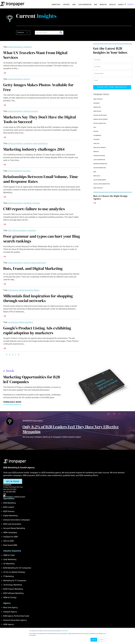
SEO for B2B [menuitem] (8, 541)
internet (27, 79)
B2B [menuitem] (96, 5)
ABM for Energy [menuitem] (10, 598)
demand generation (100, 164)
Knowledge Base (99, 156)
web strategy (98, 99)
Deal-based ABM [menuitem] (10, 545)
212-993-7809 (11, 492)
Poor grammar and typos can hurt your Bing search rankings (42, 239)
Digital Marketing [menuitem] (10, 516)
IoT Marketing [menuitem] (9, 564)
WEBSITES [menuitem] (103, 5)
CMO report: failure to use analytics (34, 209)
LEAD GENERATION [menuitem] (85, 5)
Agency (121, 5)
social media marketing (102, 184)
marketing (27, 47)
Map (5, 494)
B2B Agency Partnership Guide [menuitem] (16, 616)
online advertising (40, 144)
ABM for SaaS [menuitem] (9, 555)
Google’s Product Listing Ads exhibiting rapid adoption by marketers (37, 330)
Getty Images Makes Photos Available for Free (38, 87)
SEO (10, 231)
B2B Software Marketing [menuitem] (13, 593)
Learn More (65, 631)
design (37, 290)
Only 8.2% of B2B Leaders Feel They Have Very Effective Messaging (71, 429)
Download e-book (12, 402)
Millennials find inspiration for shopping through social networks (38, 298)
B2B (95, 172)
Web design (97, 111)
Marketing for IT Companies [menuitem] (15, 581)
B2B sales (97, 176)
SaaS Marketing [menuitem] (10, 560)
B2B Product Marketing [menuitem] (13, 589)
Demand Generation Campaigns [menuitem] (17, 520)
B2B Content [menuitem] (9, 507)
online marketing (100, 168)
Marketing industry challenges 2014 (34, 149)
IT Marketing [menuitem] (8, 577)
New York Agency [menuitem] (11, 608)
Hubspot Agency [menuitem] (10, 612)
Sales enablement (100, 180)
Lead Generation (99, 160)
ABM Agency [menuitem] (9, 625)
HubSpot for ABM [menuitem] (10, 537)
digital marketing (15, 47)
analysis (96, 144)
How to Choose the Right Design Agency (110, 197)
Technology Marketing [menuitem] (13, 585)
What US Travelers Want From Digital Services (35, 55)
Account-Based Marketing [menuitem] (14, 528)
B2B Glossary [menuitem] (9, 512)
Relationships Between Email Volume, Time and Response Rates (41, 179)
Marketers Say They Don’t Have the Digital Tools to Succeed (40, 119)
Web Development (100, 148)
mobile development (101, 119)
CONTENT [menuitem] (66, 5)
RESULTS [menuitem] (113, 5)
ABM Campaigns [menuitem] (10, 533)
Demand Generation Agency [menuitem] (15, 620)
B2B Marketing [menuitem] (9, 503)
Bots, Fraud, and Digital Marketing (33, 268)
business (34, 111)
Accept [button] (94, 640)
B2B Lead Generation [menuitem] (12, 524)
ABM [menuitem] (74, 5)
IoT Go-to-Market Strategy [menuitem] (14, 572)
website (96, 152)
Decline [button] (102, 640)
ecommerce (13, 290)
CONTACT (131, 5)
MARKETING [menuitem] (56, 5)
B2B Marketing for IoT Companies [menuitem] (17, 568)
